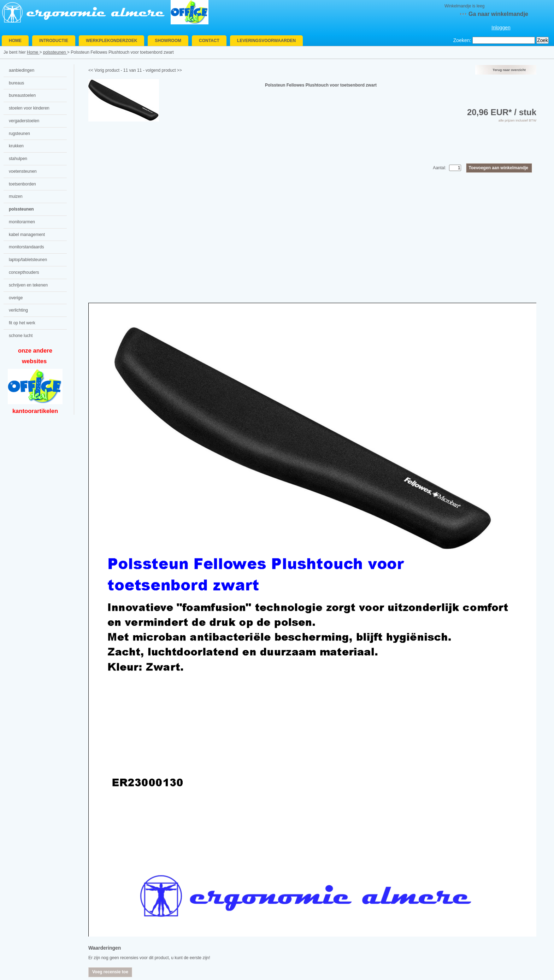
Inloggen (501, 28)
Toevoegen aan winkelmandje (499, 168)
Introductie (54, 41)
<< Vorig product (104, 70)
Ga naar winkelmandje (498, 14)
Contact (209, 41)
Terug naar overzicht (509, 70)
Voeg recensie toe (110, 972)
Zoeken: (462, 40)
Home (15, 41)
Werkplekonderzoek (111, 41)
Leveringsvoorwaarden (266, 41)
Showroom (168, 41)
